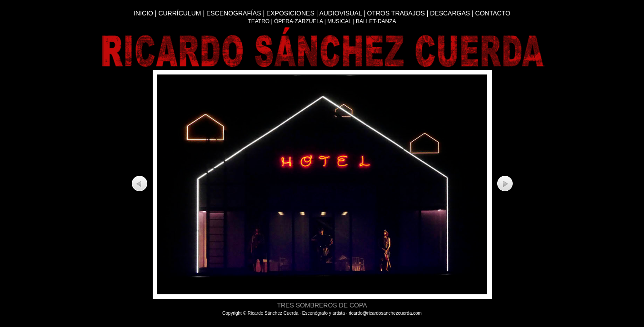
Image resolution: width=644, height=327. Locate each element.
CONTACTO (493, 13)
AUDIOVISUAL (340, 13)
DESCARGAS (450, 13)
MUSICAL (339, 21)
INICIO (143, 13)
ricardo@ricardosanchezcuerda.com (385, 313)
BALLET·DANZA (376, 21)
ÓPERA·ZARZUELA (298, 21)
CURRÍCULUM (180, 13)
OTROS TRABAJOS (396, 13)
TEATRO (259, 21)
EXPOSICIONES (290, 13)
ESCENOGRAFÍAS (234, 13)
